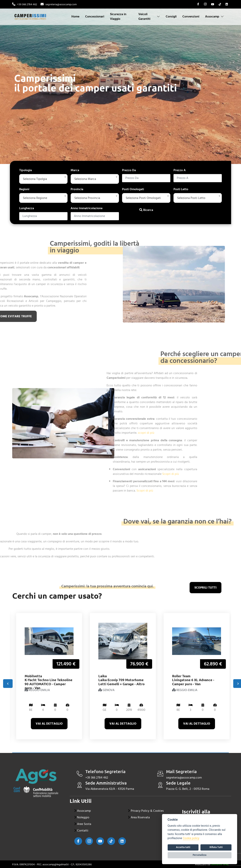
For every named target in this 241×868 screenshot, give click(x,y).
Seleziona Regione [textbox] (35, 198)
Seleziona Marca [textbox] (85, 179)
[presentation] (8, 684)
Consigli (171, 16)
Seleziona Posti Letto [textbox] (191, 198)
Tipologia (26, 170)
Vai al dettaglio (49, 724)
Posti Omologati (133, 189)
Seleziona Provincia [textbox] (87, 198)
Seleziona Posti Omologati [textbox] (143, 198)
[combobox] (43, 179)
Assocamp (214, 16)
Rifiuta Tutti (216, 847)
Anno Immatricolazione (87, 208)
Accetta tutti (183, 847)
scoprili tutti (205, 588)
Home (76, 16)
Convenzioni (191, 16)
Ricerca (146, 210)
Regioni (24, 189)
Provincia (77, 189)
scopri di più (76, 433)
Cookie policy (191, 838)
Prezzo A (180, 170)
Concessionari (95, 16)
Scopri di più (100, 474)
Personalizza (200, 855)
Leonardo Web (220, 864)
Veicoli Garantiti (149, 16)
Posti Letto (181, 189)
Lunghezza (27, 208)
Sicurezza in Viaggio (118, 16)
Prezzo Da (129, 170)
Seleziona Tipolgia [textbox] (35, 179)
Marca (75, 170)
